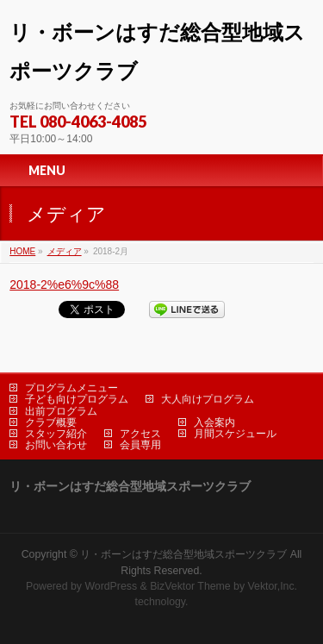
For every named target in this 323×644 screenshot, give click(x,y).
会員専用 (140, 445)
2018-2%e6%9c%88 (64, 284)
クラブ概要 (51, 422)
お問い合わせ (56, 445)
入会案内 (214, 422)
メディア (65, 251)
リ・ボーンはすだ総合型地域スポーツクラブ (183, 554)
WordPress (111, 586)
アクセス (140, 434)
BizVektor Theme (190, 586)
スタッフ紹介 (56, 434)
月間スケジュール (235, 434)
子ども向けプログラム (77, 399)
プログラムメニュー (71, 388)
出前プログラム (61, 411)
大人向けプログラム (208, 399)
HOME (22, 251)
